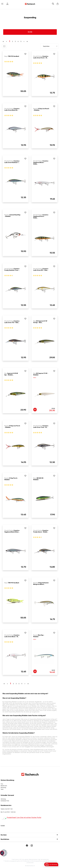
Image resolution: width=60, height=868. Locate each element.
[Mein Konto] (7, 4)
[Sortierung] (49, 46)
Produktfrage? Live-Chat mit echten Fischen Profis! (24, 817)
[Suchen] (53, 4)
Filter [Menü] (30, 32)
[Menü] (3, 4)
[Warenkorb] (57, 4)
